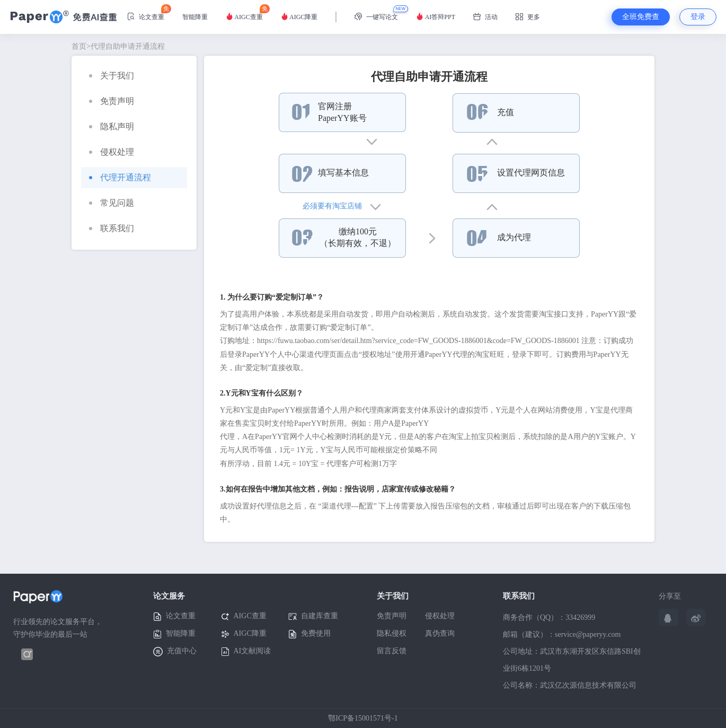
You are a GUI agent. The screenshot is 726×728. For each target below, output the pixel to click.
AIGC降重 (299, 17)
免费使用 (309, 634)
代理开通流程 (120, 177)
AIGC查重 (244, 12)
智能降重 (195, 17)
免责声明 (112, 101)
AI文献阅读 (246, 651)
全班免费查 (641, 17)
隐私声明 (112, 126)
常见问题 (112, 203)
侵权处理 (112, 152)
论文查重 (146, 12)
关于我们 (112, 76)
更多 (528, 17)
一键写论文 (376, 17)
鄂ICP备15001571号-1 (363, 718)
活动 (485, 17)
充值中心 (175, 652)
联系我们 (112, 228)
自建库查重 (313, 616)
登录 (698, 17)
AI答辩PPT (436, 17)
